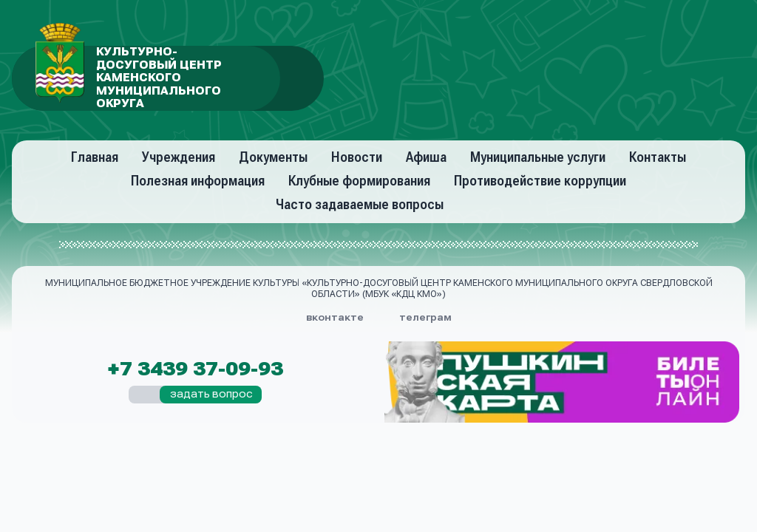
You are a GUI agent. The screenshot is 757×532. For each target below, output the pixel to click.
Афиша (426, 157)
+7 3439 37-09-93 (195, 369)
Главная (95, 157)
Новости (357, 157)
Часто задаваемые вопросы (360, 204)
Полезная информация (198, 181)
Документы (273, 157)
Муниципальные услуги (538, 157)
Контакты (658, 157)
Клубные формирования (359, 181)
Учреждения (179, 157)
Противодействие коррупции (540, 181)
